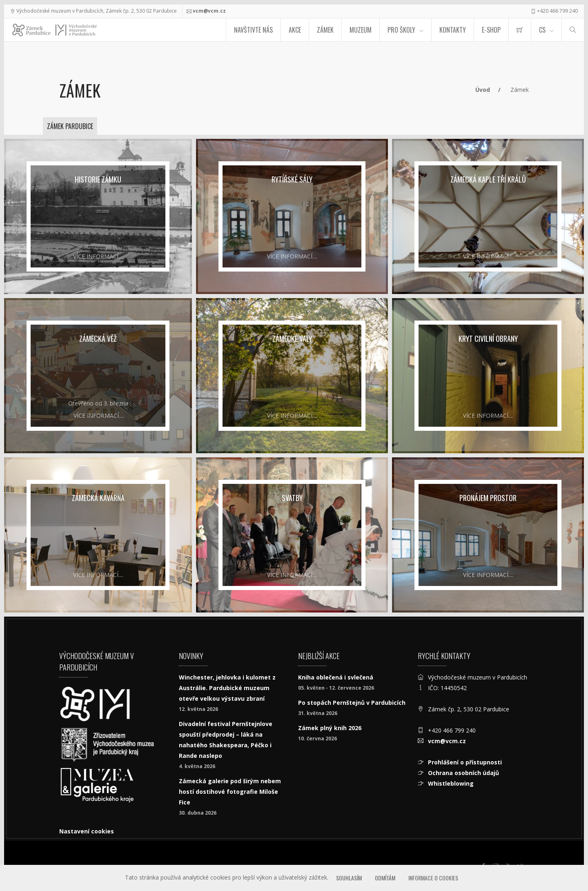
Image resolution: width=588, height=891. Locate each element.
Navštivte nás (253, 30)
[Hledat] (573, 30)
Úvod (483, 90)
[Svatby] (292, 535)
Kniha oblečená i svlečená (336, 677)
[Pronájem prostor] (488, 535)
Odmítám (385, 878)
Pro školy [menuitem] (401, 30)
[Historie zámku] (98, 216)
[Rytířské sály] (292, 216)
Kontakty (453, 30)
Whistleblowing (451, 783)
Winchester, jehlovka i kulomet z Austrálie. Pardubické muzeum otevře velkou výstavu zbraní (227, 688)
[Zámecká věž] (98, 376)
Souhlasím (349, 878)
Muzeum (361, 30)
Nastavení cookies (87, 831)
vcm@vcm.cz (209, 11)
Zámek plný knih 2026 (330, 728)
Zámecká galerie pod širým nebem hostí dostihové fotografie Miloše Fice (230, 792)
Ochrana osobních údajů (463, 773)
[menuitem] (520, 30)
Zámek (325, 30)
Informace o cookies (433, 878)
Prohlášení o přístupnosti (465, 762)
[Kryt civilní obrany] (488, 376)
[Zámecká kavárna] (98, 535)
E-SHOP (491, 30)
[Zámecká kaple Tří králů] (488, 216)
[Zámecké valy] (292, 376)
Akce (295, 30)
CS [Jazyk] (542, 30)
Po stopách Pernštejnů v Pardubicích (352, 703)
